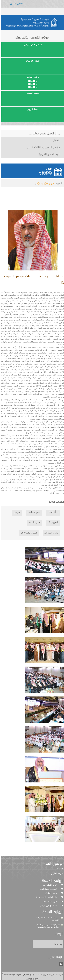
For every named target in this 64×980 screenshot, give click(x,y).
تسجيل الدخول (16, 4)
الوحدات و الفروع (49, 154)
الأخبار (56, 140)
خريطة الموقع (48, 974)
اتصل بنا (38, 974)
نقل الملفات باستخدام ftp (46, 897)
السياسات (59, 974)
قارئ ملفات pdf (50, 901)
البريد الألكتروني (50, 885)
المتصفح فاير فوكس (48, 906)
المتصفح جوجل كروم (48, 889)
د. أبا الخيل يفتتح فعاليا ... (44, 133)
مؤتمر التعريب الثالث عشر (43, 147)
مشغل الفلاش (51, 893)
